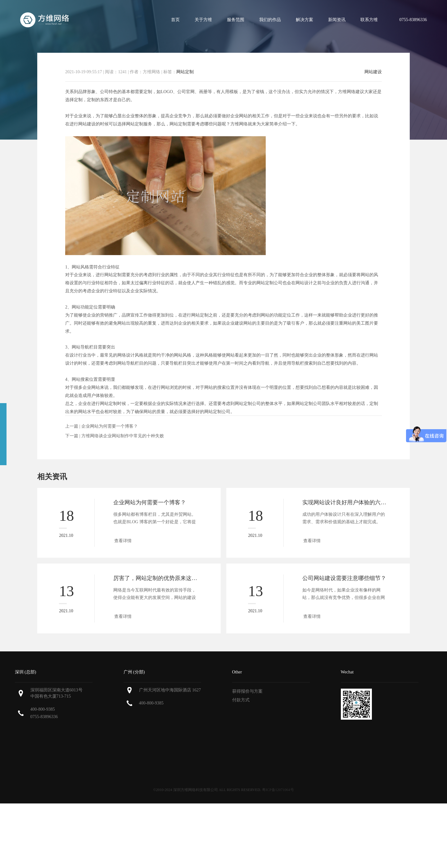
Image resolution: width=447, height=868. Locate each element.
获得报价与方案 (247, 691)
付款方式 (241, 700)
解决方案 (305, 20)
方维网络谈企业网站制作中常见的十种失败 (123, 436)
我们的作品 (270, 20)
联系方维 (369, 20)
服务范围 (236, 20)
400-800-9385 (43, 709)
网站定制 (185, 72)
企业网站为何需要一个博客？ (110, 426)
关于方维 (203, 20)
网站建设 (373, 72)
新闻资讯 (337, 20)
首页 (175, 20)
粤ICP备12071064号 (278, 790)
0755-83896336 (44, 717)
